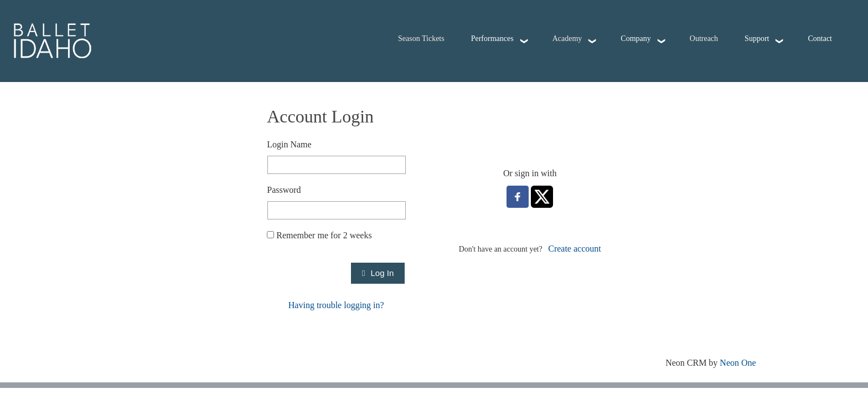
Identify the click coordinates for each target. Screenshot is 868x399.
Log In (378, 273)
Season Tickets (421, 39)
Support (757, 39)
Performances (492, 39)
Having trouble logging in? (336, 305)
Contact (820, 39)
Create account (575, 249)
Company (635, 39)
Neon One (738, 363)
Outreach (704, 39)
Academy (567, 39)
